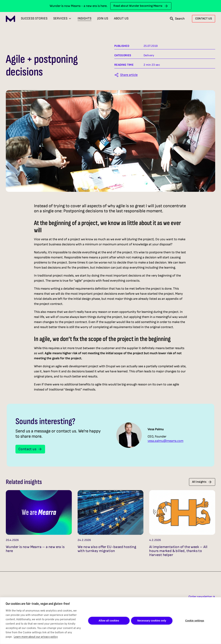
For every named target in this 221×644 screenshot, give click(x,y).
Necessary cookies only (152, 621)
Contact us (30, 449)
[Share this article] (126, 75)
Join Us (103, 18)
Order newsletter (202, 597)
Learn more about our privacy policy (36, 637)
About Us (121, 18)
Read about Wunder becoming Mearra (141, 6)
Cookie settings (195, 621)
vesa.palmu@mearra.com (165, 441)
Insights (85, 18)
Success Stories (34, 18)
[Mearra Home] (10, 19)
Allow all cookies (109, 621)
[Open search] (177, 19)
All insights (202, 482)
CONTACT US (204, 19)
